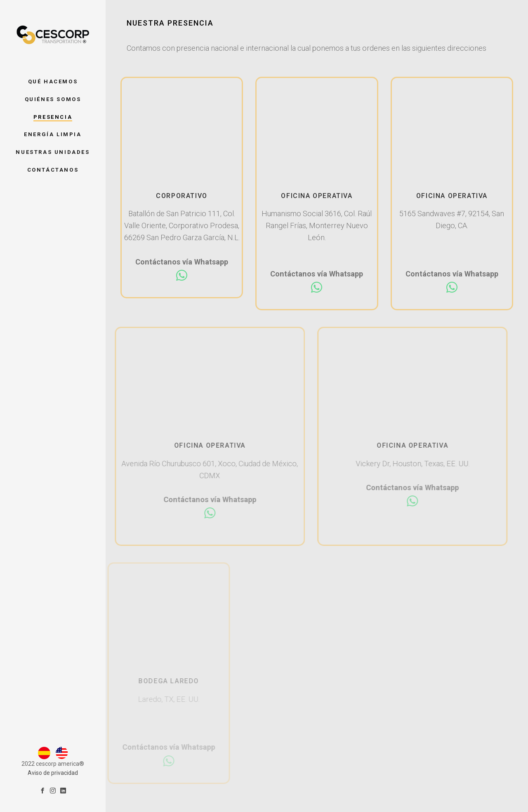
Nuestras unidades (53, 152)
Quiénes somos (53, 99)
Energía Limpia (53, 134)
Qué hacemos (53, 81)
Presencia (53, 117)
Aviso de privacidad (53, 734)
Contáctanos (53, 170)
